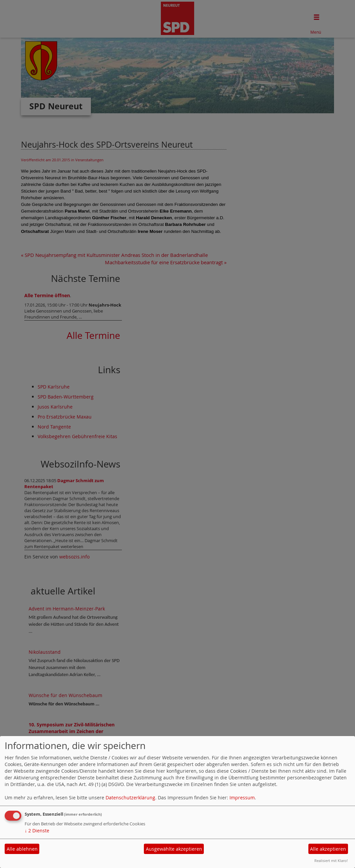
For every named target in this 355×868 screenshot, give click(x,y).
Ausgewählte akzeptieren (174, 849)
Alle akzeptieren (328, 849)
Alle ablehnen (22, 849)
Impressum (242, 798)
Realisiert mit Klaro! (331, 861)
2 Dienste (37, 831)
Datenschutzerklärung (130, 798)
